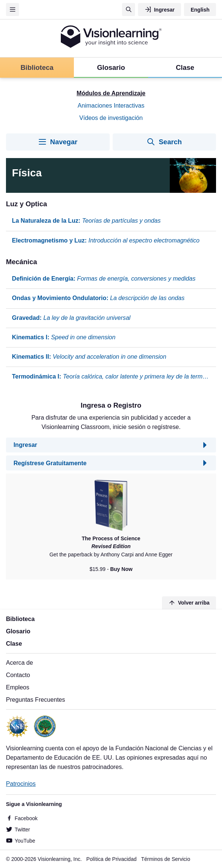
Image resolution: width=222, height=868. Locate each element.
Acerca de (19, 662)
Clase (14, 643)
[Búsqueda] (129, 10)
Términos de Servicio (166, 859)
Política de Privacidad (111, 859)
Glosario (18, 631)
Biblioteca (20, 619)
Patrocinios (21, 784)
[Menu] (12, 10)
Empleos (18, 687)
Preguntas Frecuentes (35, 699)
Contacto (18, 675)
